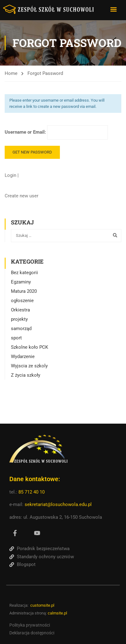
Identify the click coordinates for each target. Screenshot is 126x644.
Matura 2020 (24, 291)
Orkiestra (20, 310)
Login (11, 175)
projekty (19, 319)
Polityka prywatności (30, 625)
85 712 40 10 (32, 492)
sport (16, 338)
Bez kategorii (24, 273)
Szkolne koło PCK (29, 347)
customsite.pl (42, 605)
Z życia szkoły (26, 375)
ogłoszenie (22, 301)
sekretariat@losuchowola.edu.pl (58, 504)
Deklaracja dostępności (32, 633)
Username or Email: (56, 132)
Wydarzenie (23, 356)
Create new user (22, 196)
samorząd (21, 329)
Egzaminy (21, 282)
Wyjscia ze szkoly (29, 366)
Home (11, 73)
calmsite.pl (57, 613)
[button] (113, 9)
